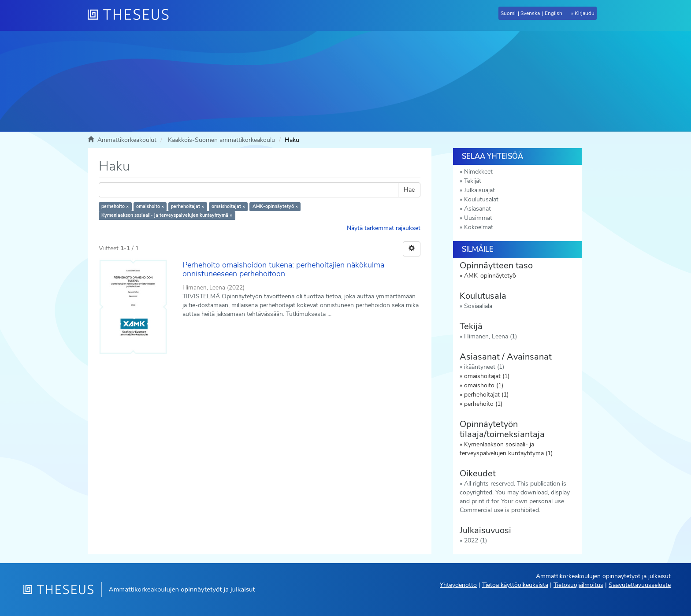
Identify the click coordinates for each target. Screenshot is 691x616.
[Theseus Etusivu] (132, 15)
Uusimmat (478, 218)
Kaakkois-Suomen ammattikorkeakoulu (221, 140)
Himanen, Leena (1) (490, 336)
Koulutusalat (481, 199)
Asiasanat (477, 209)
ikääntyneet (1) (484, 367)
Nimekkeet (478, 172)
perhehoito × (115, 206)
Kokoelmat (479, 227)
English (554, 13)
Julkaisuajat (479, 190)
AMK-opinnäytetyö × (275, 206)
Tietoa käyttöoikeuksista (515, 585)
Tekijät (473, 181)
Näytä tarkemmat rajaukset (384, 228)
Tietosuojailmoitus (578, 585)
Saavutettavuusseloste (640, 585)
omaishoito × (150, 206)
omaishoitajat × (228, 206)
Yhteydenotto (458, 585)
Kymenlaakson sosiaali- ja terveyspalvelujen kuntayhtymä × (167, 215)
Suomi (508, 13)
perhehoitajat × (188, 206)
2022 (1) (476, 540)
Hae (409, 190)
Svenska (530, 13)
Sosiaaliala (478, 306)
